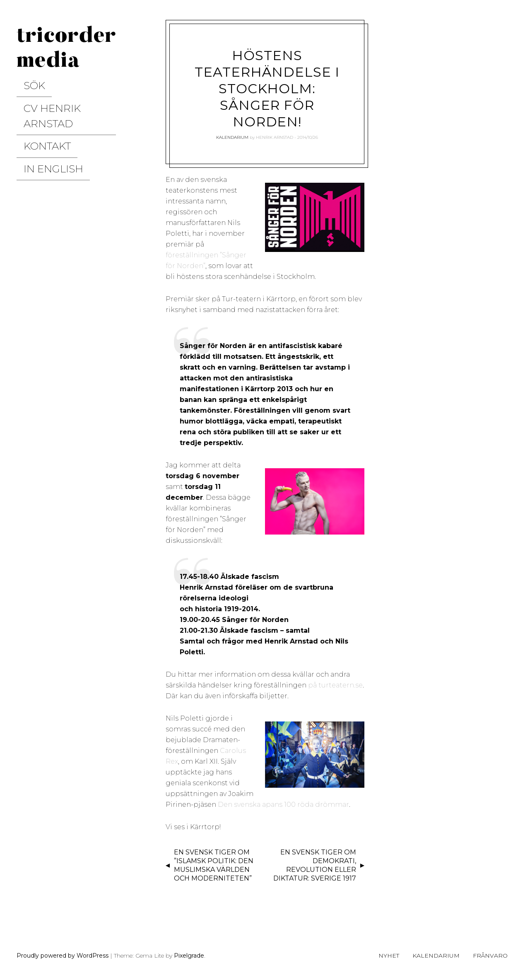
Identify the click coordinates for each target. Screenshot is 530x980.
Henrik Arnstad (275, 137)
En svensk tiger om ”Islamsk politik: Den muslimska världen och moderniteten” (214, 865)
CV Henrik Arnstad (56, 95)
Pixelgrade (189, 956)
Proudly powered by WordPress (63, 956)
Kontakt (33, 109)
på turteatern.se (335, 685)
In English (38, 123)
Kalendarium (232, 137)
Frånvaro (490, 956)
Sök (24, 81)
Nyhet (389, 956)
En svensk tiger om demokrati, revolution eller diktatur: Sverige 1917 (315, 865)
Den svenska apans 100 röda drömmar (283, 805)
